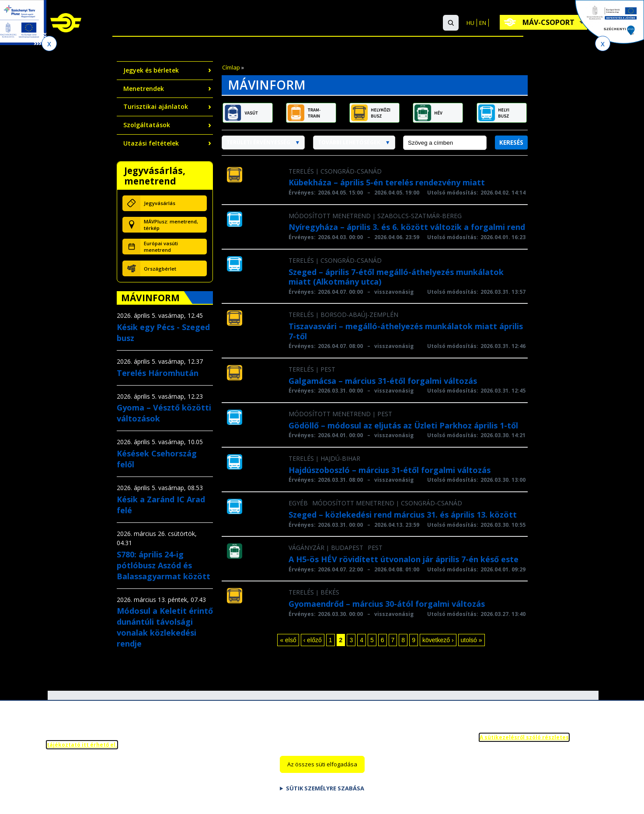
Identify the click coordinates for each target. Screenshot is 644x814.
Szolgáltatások (274, 23)
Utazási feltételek (151, 143)
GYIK (396, 23)
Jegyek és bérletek (151, 70)
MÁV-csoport (550, 22)
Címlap (231, 67)
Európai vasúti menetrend (161, 247)
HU (470, 23)
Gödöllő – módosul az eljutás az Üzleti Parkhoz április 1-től (403, 425)
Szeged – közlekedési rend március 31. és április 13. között (403, 515)
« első (288, 640)
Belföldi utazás (122, 23)
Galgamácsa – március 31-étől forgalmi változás (383, 381)
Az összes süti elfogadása (322, 766)
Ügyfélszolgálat (347, 23)
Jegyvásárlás (160, 203)
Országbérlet (160, 269)
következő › (438, 640)
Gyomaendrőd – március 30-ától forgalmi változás (387, 604)
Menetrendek (144, 89)
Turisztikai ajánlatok (156, 106)
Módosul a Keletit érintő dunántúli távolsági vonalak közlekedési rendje (165, 627)
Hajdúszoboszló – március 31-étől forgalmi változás (390, 470)
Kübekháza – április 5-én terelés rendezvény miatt (387, 182)
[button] (451, 23)
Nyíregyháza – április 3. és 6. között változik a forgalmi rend (407, 227)
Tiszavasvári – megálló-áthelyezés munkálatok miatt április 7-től (406, 331)
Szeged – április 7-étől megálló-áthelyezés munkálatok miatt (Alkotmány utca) (396, 277)
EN (483, 23)
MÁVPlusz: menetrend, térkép (171, 225)
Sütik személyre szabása (325, 790)
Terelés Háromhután (158, 373)
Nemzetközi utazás (197, 23)
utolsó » (472, 640)
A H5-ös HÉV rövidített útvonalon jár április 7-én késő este (404, 559)
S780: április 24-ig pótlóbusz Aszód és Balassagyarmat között (164, 565)
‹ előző (313, 640)
